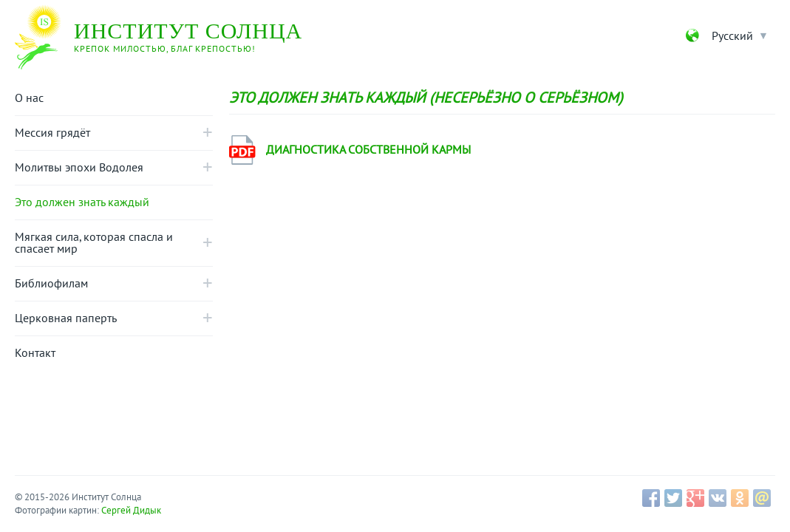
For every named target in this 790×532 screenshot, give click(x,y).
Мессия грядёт (52, 133)
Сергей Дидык (131, 511)
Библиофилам (51, 284)
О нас (29, 98)
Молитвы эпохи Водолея (79, 168)
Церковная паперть (66, 318)
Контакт (35, 353)
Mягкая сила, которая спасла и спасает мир (94, 243)
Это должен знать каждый (82, 202)
